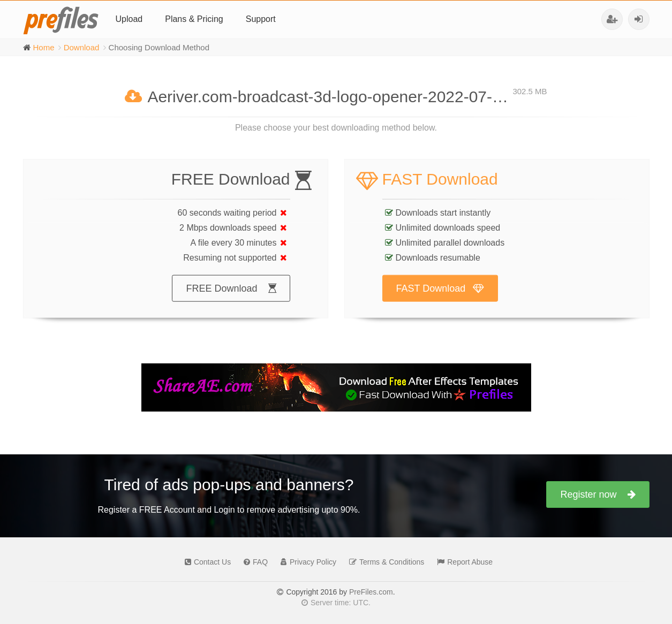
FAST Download (440, 299)
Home (44, 47)
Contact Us (205, 562)
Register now (598, 494)
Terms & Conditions (384, 562)
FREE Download (231, 299)
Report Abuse (462, 562)
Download (82, 47)
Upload (129, 19)
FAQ (253, 562)
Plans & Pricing (194, 19)
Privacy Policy (306, 562)
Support (261, 19)
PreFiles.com (371, 592)
